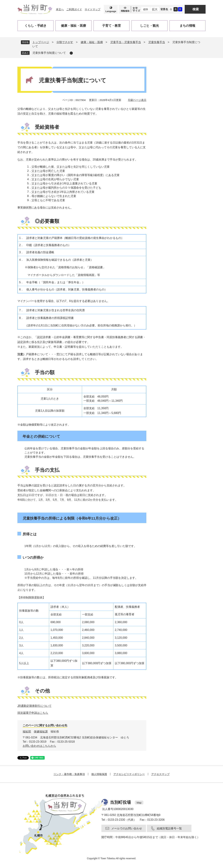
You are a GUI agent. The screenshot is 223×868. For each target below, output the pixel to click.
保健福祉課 (41, 732)
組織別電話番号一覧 (169, 828)
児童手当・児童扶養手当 (126, 42)
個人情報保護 (99, 774)
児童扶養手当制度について (49, 53)
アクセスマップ (160, 774)
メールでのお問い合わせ (127, 828)
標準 (146, 9)
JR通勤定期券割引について (34, 706)
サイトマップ (93, 9)
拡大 (155, 9)
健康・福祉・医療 (92, 42)
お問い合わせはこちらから (39, 746)
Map (139, 803)
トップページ (41, 42)
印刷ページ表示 (137, 100)
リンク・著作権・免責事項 (69, 774)
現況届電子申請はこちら (33, 713)
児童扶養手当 (157, 42)
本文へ (60, 9)
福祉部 (27, 732)
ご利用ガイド (74, 9)
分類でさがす (65, 42)
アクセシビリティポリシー (129, 774)
